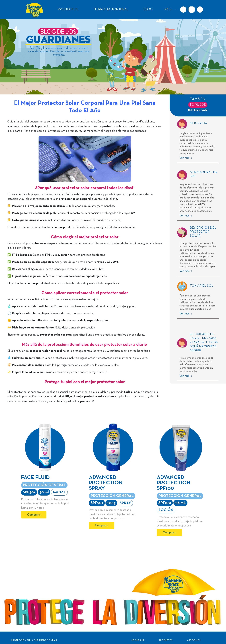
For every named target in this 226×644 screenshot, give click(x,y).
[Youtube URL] (200, 10)
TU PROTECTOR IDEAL (111, 9)
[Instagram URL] (192, 10)
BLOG (148, 9)
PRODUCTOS (68, 9)
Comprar (33, 515)
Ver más (185, 158)
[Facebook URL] (183, 10)
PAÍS (168, 9)
